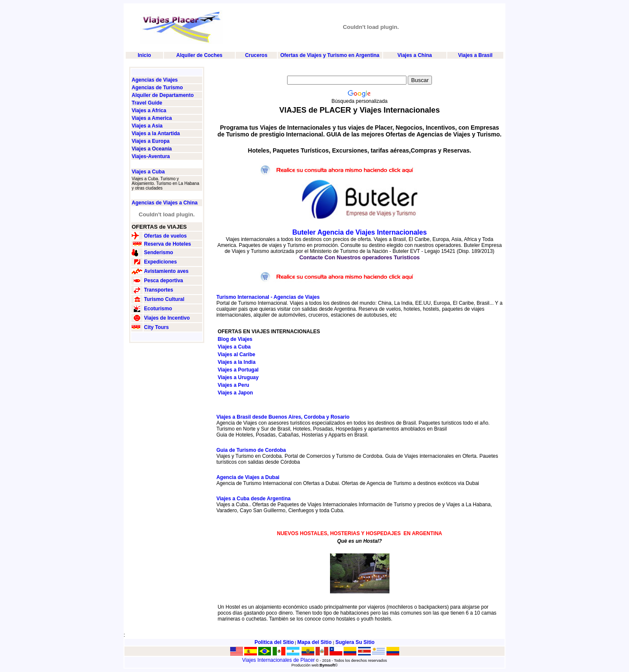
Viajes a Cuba (148, 172)
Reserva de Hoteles (168, 244)
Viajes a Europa (151, 141)
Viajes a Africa (149, 111)
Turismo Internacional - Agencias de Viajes (268, 297)
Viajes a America (152, 118)
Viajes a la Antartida (156, 133)
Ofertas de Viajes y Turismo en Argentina (330, 55)
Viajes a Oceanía (152, 149)
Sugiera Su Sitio (355, 642)
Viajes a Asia (147, 126)
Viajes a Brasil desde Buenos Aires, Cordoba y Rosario (283, 417)
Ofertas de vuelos (165, 236)
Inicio (144, 55)
